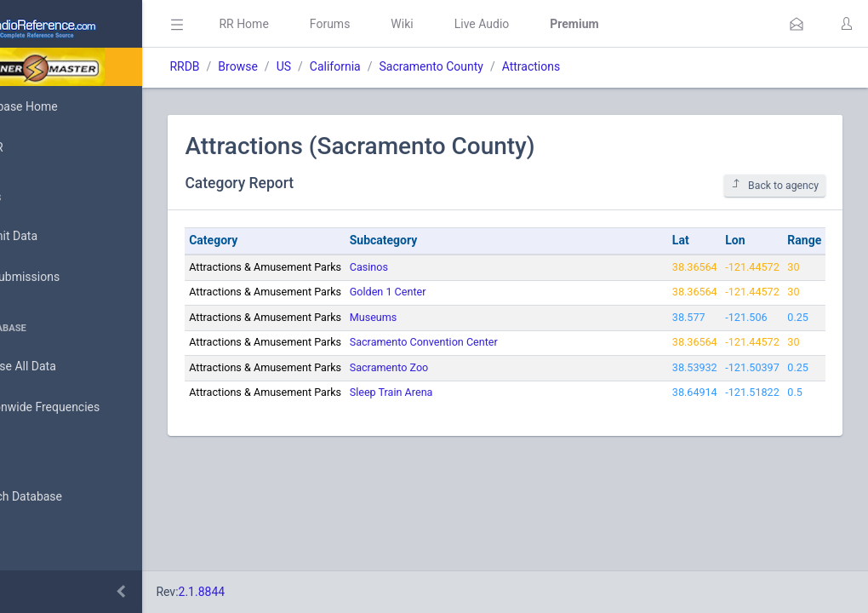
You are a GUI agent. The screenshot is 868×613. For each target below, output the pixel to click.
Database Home (66, 106)
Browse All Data (66, 367)
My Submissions (68, 278)
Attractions (606, 66)
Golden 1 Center (463, 292)
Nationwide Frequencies (88, 408)
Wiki (477, 24)
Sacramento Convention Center (499, 342)
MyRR (39, 147)
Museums (448, 317)
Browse (313, 66)
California (410, 66)
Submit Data (57, 237)
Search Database (69, 497)
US (359, 66)
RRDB (260, 66)
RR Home (319, 24)
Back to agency (775, 185)
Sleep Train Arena (466, 392)
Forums (405, 24)
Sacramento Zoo (464, 367)
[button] (797, 24)
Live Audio (557, 24)
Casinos (444, 267)
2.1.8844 (277, 592)
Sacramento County (506, 66)
